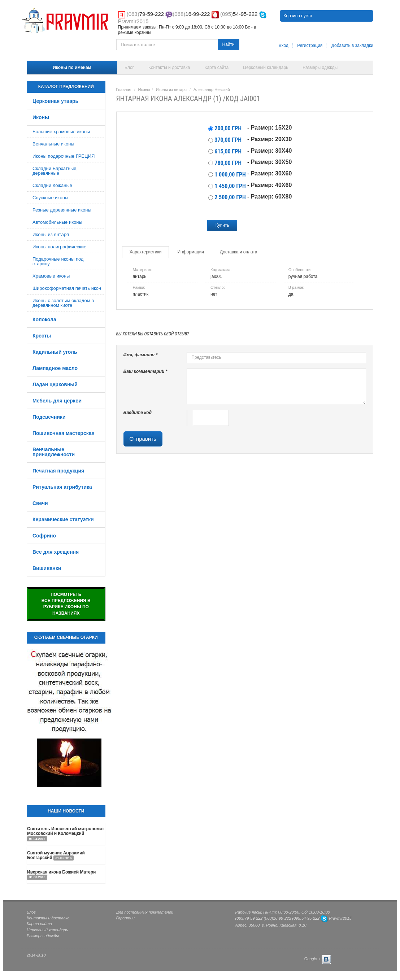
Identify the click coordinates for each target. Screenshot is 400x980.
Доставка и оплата (239, 252)
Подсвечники (49, 417)
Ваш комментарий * (145, 371)
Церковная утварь (55, 101)
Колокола (44, 319)
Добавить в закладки (352, 45)
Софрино (44, 536)
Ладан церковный (55, 384)
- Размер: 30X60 (269, 173)
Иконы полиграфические (59, 247)
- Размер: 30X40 (269, 151)
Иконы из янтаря (51, 234)
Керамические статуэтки (63, 519)
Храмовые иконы (51, 276)
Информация (190, 252)
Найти (229, 44)
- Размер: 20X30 (269, 139)
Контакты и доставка (169, 67)
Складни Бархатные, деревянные (55, 171)
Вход (284, 45)
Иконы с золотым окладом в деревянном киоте (63, 303)
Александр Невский (212, 90)
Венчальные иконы (53, 144)
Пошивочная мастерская (64, 433)
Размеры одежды (320, 67)
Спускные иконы (50, 198)
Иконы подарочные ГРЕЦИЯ (64, 156)
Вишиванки (47, 568)
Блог (129, 67)
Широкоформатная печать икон (67, 288)
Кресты (42, 336)
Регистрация (310, 45)
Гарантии (125, 918)
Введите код (138, 413)
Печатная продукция (58, 471)
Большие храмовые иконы (61, 132)
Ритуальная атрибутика (62, 487)
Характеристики (146, 252)
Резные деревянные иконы (62, 210)
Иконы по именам (72, 67)
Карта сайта (216, 67)
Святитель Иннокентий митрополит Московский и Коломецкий (66, 831)
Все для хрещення (56, 552)
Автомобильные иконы (57, 222)
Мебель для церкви (57, 401)
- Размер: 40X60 (269, 185)
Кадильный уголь (55, 352)
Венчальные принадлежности (54, 452)
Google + (312, 959)
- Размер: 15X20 (269, 128)
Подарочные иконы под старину (58, 261)
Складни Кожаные (52, 185)
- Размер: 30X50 (269, 162)
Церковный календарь (266, 67)
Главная (124, 90)
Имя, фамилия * (141, 355)
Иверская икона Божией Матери (62, 872)
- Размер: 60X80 (269, 197)
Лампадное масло (55, 368)
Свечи (40, 503)
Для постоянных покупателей (145, 912)
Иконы (41, 117)
